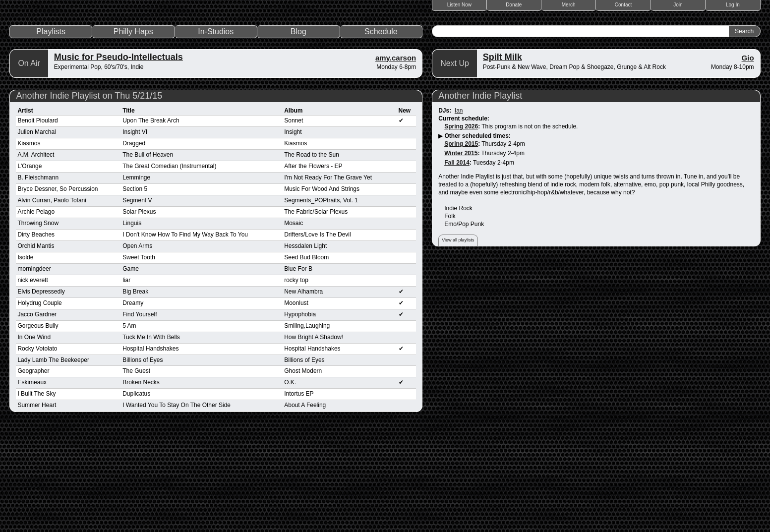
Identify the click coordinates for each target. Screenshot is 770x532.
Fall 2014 (457, 265)
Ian (459, 213)
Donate (514, 5)
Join (678, 5)
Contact (623, 5)
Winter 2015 (461, 256)
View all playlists (458, 343)
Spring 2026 (461, 229)
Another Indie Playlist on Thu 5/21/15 (89, 198)
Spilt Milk (503, 160)
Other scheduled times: (477, 238)
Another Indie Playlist (480, 198)
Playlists (51, 134)
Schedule (381, 134)
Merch (569, 5)
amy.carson (396, 160)
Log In (733, 5)
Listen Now (459, 5)
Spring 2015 (461, 246)
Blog (298, 134)
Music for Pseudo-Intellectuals (118, 160)
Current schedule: (464, 221)
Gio (748, 160)
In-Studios (216, 134)
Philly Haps (133, 134)
